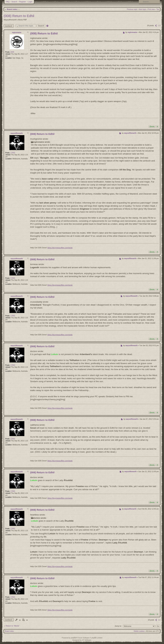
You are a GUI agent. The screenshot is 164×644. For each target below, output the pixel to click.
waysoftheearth (17, 133)
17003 (13, 153)
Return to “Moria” (13, 626)
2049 (12, 52)
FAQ (8, 2)
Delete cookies (139, 631)
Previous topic (132, 9)
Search (14, 2)
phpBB (73, 638)
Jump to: (118, 626)
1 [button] (158, 25)
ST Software (87, 640)
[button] (156, 25)
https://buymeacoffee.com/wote (60, 248)
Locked (9, 26)
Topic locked (9, 620)
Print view (151, 9)
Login (30, 2)
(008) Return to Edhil (19, 16)
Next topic (142, 9)
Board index (12, 9)
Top (158, 9)
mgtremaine (17, 33)
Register (23, 2)
